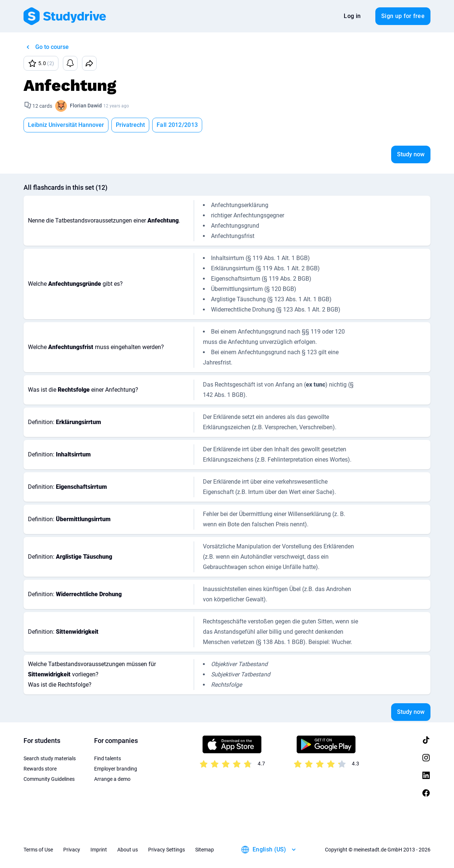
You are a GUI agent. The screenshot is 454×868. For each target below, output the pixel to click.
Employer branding (116, 769)
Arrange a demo (112, 779)
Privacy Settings (167, 850)
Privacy (72, 850)
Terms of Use (38, 850)
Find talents (108, 758)
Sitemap (205, 850)
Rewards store (40, 769)
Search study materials (50, 758)
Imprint (99, 850)
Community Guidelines (49, 779)
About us (128, 850)
